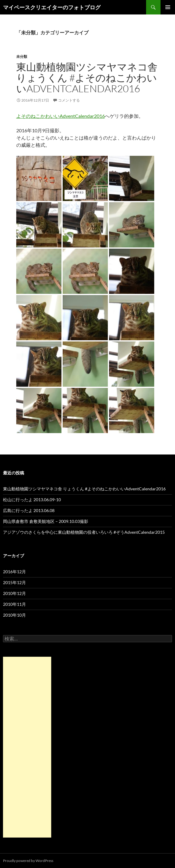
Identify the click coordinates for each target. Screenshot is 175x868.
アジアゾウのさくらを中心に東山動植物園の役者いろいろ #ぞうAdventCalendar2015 (84, 532)
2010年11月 (14, 604)
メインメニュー (168, 7)
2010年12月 (14, 593)
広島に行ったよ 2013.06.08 (29, 510)
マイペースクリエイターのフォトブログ (52, 7)
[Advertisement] (27, 747)
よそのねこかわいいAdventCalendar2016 (61, 116)
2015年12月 (14, 582)
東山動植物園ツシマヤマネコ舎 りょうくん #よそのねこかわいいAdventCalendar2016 (87, 78)
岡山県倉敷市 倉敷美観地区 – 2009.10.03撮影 (46, 521)
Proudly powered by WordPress (28, 861)
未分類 (22, 57)
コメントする (69, 100)
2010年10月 (14, 615)
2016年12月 (14, 572)
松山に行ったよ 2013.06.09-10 (32, 500)
